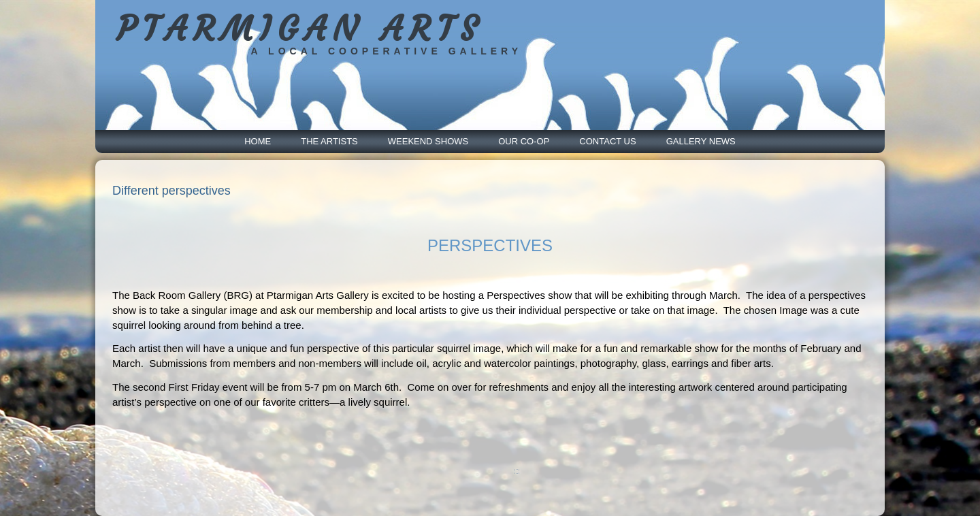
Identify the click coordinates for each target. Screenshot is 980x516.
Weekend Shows (428, 141)
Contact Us (607, 141)
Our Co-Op (524, 141)
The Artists (329, 141)
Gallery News (701, 141)
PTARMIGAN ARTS (300, 29)
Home (258, 141)
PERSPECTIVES (490, 245)
